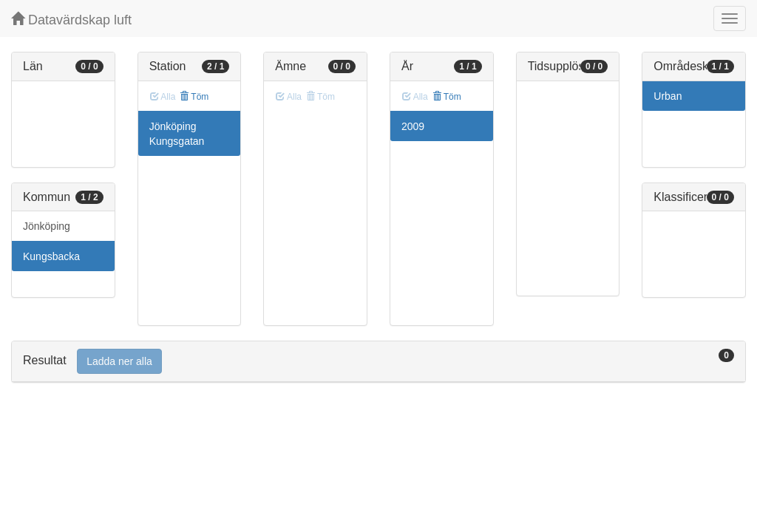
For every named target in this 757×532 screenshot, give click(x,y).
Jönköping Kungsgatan (177, 134)
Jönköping (47, 226)
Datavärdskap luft (71, 20)
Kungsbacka (51, 256)
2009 (413, 126)
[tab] (378, 362)
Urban (668, 96)
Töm (194, 97)
